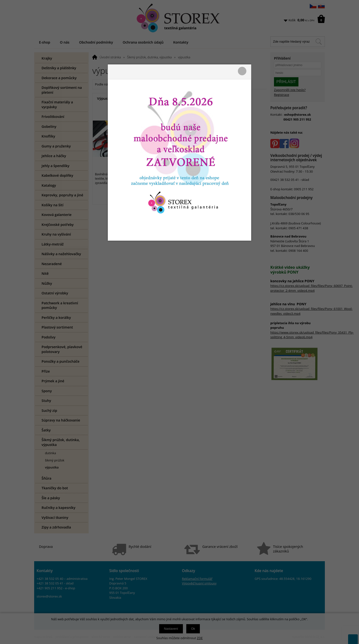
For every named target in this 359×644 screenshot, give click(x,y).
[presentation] (179, 322)
